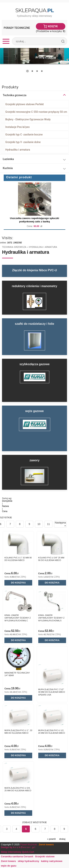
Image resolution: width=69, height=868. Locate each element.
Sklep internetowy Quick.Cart (17, 852)
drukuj (62, 839)
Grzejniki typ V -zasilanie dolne (23, 142)
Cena (5, 511)
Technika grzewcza (14, 247)
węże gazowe (34, 411)
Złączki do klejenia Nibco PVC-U (35, 270)
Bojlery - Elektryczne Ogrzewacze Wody (28, 119)
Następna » (60, 524)
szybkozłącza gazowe (35, 364)
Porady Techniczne (17, 28)
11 (49, 524)
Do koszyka (18, 583)
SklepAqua (34, 10)
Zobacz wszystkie (35, 822)
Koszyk (53, 26)
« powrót (51, 839)
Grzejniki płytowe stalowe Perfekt (25, 104)
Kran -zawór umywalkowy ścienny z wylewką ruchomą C (18, 618)
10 (39, 524)
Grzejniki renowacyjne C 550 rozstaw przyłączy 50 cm (36, 112)
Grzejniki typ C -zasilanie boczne (24, 135)
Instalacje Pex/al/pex (17, 127)
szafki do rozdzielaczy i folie (34, 324)
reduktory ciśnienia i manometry (34, 286)
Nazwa (5, 506)
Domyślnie (7, 501)
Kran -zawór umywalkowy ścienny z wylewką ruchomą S (51, 618)
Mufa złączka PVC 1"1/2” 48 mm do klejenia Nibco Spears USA (52, 692)
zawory (34, 460)
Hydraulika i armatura (18, 150)
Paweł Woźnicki (29, 844)
